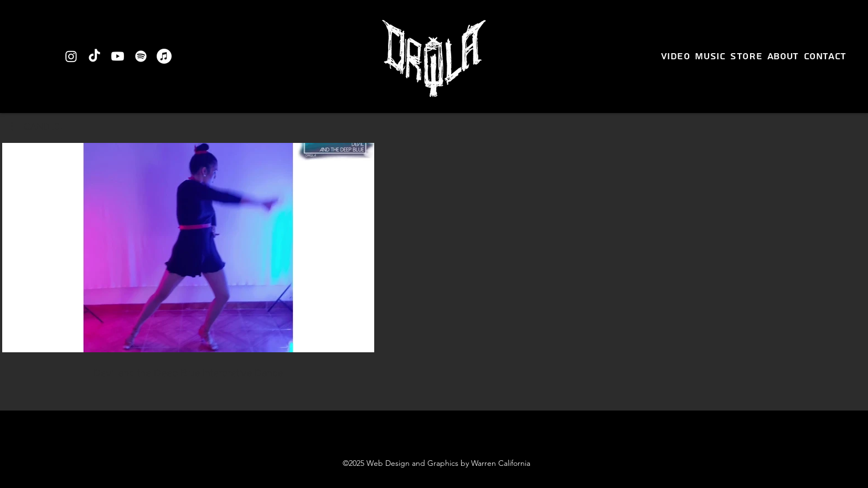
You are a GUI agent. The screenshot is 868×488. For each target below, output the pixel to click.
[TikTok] (94, 56)
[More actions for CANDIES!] (37, 126)
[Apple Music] (164, 56)
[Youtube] (118, 56)
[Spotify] (141, 56)
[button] (37, 126)
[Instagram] (71, 56)
